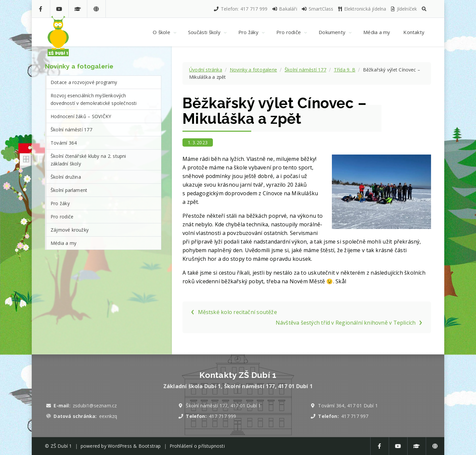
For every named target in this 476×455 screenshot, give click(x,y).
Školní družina (66, 177)
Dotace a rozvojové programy (84, 82)
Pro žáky (60, 203)
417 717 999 (222, 416)
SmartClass (317, 9)
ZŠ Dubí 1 (61, 446)
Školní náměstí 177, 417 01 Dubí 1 (223, 406)
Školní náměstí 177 (305, 70)
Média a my (63, 243)
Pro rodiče (62, 217)
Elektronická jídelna (362, 9)
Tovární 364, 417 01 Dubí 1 (348, 406)
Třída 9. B (345, 70)
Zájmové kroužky (70, 230)
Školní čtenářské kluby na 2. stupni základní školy (88, 160)
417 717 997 (355, 416)
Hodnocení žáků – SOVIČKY (81, 116)
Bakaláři (284, 9)
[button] (424, 9)
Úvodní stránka (206, 70)
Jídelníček (404, 9)
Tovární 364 (64, 143)
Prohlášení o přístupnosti (197, 446)
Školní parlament (69, 190)
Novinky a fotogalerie (253, 70)
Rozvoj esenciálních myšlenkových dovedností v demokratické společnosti (94, 99)
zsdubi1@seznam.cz (95, 406)
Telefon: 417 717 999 (240, 9)
